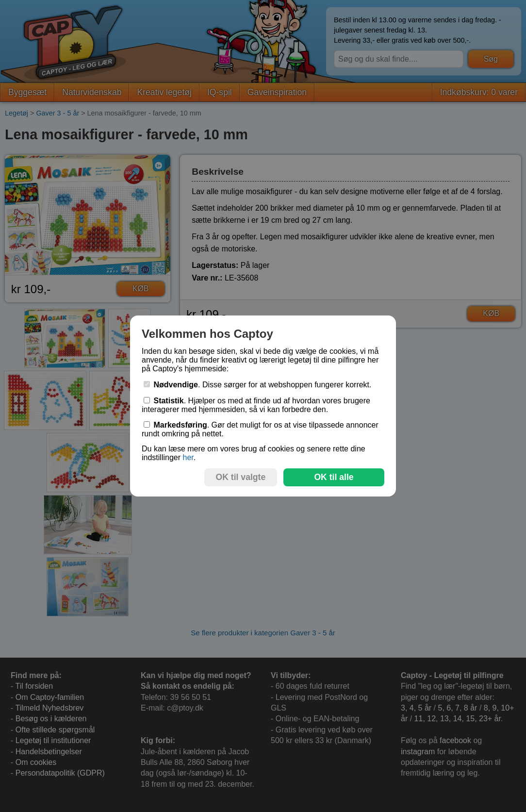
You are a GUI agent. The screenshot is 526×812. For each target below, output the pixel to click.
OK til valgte (241, 477)
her (188, 457)
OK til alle (334, 477)
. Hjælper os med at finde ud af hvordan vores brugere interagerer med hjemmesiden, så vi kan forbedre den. (256, 405)
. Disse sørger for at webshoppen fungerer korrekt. (258, 385)
